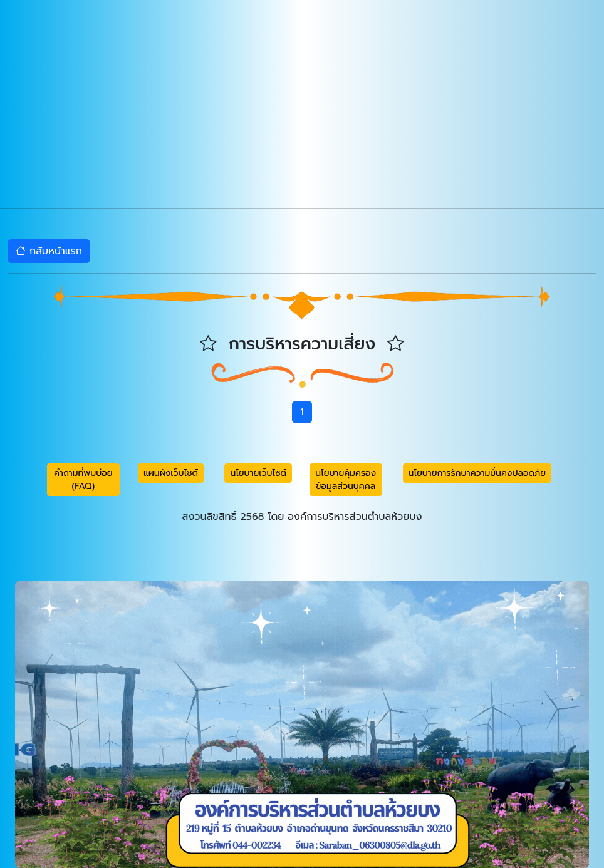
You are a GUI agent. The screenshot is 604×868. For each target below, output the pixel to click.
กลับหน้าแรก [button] (49, 251)
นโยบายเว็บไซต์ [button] (258, 473)
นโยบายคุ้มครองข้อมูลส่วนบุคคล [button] (346, 480)
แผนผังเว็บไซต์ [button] (171, 473)
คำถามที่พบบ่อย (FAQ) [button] (83, 480)
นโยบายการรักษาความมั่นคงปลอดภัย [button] (477, 473)
